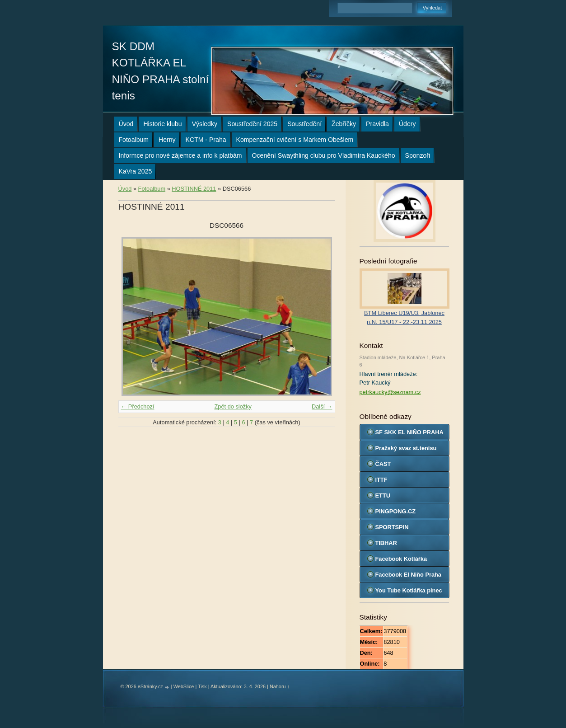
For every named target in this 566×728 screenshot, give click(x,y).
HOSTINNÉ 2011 (194, 189)
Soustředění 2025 (252, 124)
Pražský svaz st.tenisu (406, 448)
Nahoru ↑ (280, 686)
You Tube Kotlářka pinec (409, 590)
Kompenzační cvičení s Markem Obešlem (295, 140)
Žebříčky (344, 124)
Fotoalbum (134, 140)
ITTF (381, 480)
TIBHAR (386, 543)
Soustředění (304, 124)
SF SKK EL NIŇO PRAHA (409, 432)
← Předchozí (138, 406)
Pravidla (377, 124)
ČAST (383, 464)
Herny (167, 140)
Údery (407, 124)
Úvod (126, 124)
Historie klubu (162, 124)
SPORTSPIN (392, 527)
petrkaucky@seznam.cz (390, 392)
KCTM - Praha (206, 140)
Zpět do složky (233, 406)
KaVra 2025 (136, 171)
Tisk (202, 686)
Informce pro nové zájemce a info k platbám (180, 155)
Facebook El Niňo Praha (409, 575)
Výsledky (205, 124)
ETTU (383, 496)
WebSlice (184, 686)
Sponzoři (418, 155)
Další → (322, 406)
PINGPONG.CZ (396, 511)
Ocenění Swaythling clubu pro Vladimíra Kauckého (324, 155)
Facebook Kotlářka (401, 559)
